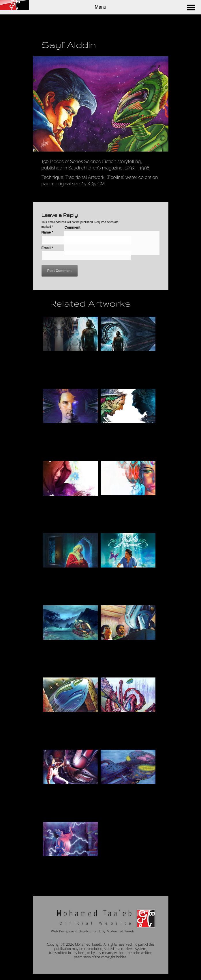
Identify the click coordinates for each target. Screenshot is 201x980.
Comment (73, 227)
